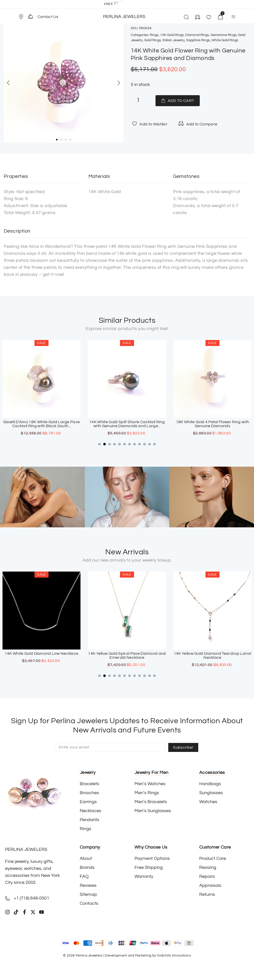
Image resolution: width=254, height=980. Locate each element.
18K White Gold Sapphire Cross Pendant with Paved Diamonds (42, 655)
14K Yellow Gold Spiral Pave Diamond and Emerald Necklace (212, 655)
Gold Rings (153, 40)
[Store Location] (21, 17)
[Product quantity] (139, 101)
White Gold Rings (225, 40)
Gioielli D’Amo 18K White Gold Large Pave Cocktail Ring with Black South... (127, 424)
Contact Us (48, 17)
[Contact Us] (30, 16)
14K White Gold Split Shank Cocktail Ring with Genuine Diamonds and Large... (212, 424)
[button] (23, 17)
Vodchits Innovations (174, 956)
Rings (154, 35)
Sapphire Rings (198, 40)
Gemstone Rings (223, 35)
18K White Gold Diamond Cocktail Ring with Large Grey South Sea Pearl (42, 424)
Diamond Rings (197, 35)
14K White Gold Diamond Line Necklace (127, 653)
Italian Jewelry (174, 40)
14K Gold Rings (172, 35)
